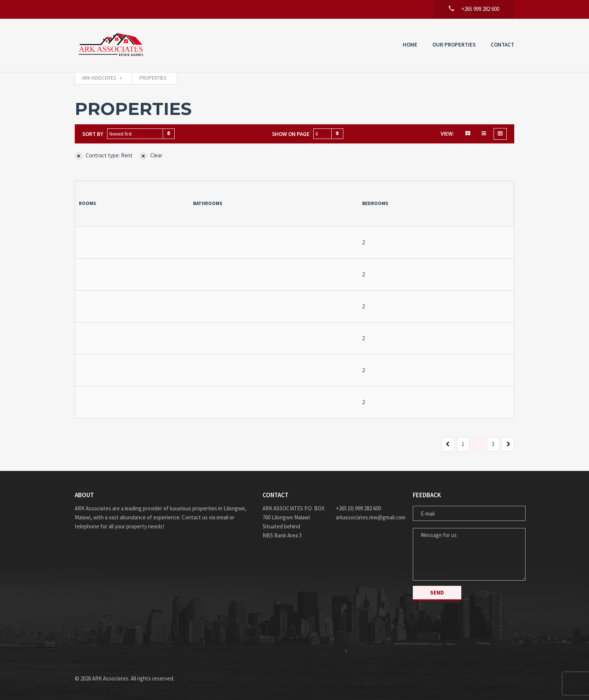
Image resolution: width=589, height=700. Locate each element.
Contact (502, 45)
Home (410, 45)
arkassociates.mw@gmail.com (369, 517)
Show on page (291, 134)
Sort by (93, 134)
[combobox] (141, 134)
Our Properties (454, 45)
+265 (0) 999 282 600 (358, 508)
